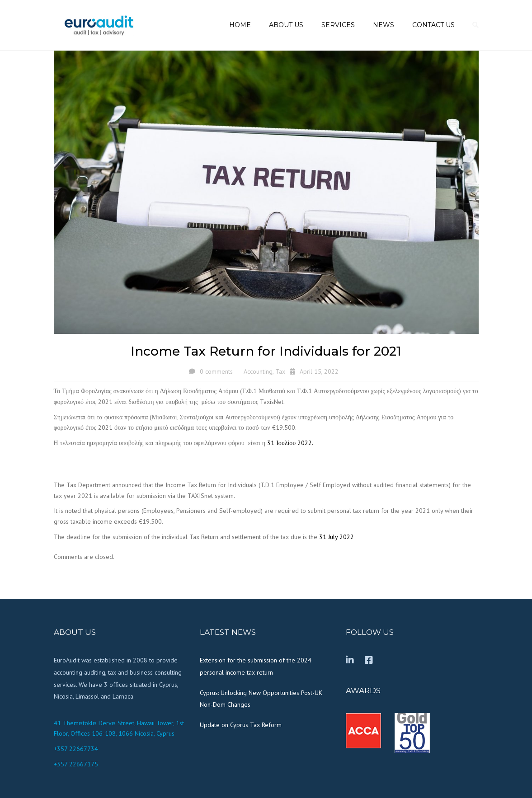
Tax (280, 371)
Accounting (258, 371)
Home (240, 25)
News (384, 25)
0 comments (216, 371)
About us (286, 25)
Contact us (433, 25)
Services (338, 25)
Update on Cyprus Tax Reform (241, 725)
